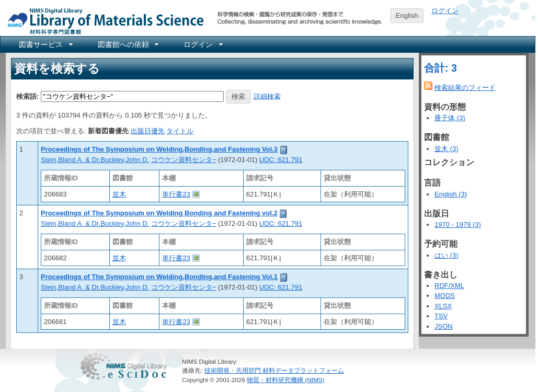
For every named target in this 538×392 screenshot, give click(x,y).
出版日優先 (148, 131)
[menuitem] (45, 44)
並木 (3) (447, 149)
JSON (444, 326)
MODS (445, 296)
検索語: (27, 96)
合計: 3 (440, 68)
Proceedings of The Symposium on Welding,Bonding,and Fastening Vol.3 (159, 149)
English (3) (451, 194)
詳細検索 (267, 96)
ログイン (445, 11)
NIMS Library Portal (102, 21)
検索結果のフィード (465, 88)
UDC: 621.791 (281, 160)
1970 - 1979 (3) (458, 224)
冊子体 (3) (450, 118)
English (407, 15)
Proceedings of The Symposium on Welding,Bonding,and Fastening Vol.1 (159, 277)
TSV (441, 316)
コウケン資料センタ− (184, 160)
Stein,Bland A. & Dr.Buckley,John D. (95, 160)
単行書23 (176, 194)
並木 (119, 194)
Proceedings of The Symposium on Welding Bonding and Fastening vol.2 (159, 213)
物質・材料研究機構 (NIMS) (285, 380)
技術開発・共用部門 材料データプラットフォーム (274, 370)
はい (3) (447, 255)
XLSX (443, 306)
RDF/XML (449, 286)
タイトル (180, 131)
